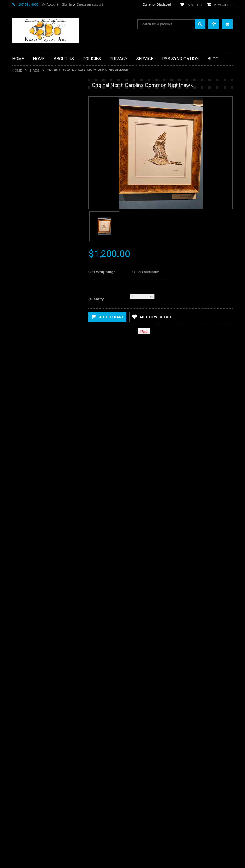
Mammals (24, 229)
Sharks (21, 289)
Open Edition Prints (31, 249)
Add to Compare (64, 422)
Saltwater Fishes (29, 279)
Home (17, 71)
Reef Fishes (25, 269)
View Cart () (223, 5)
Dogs (20, 149)
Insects (21, 209)
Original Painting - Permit (47, 377)
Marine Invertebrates (32, 239)
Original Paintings (30, 259)
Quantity (96, 299)
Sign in (67, 4)
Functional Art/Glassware (35, 189)
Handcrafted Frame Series (37, 199)
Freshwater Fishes (30, 179)
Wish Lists (195, 5)
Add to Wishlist (29, 422)
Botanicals (24, 129)
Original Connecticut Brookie (47, 727)
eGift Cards (25, 159)
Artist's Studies (28, 99)
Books (21, 119)
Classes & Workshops (33, 139)
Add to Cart (107, 317)
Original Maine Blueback (47, 610)
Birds (34, 71)
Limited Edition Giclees (34, 219)
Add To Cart (47, 410)
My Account (50, 4)
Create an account (90, 4)
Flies (20, 169)
